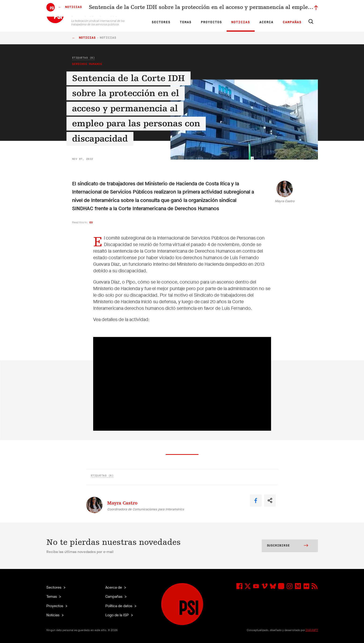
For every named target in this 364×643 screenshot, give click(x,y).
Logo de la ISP (118, 615)
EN (137, 8)
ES (153, 8)
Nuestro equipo (213, 8)
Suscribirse (287, 546)
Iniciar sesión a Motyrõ (288, 8)
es (91, 222)
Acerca (266, 22)
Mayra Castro (285, 201)
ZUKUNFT (312, 630)
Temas (186, 22)
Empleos (233, 8)
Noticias (241, 22)
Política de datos (119, 606)
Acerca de (114, 587)
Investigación (175, 8)
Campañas (292, 22)
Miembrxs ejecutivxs (256, 8)
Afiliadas (193, 8)
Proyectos (211, 22)
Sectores (161, 22)
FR (145, 8)
